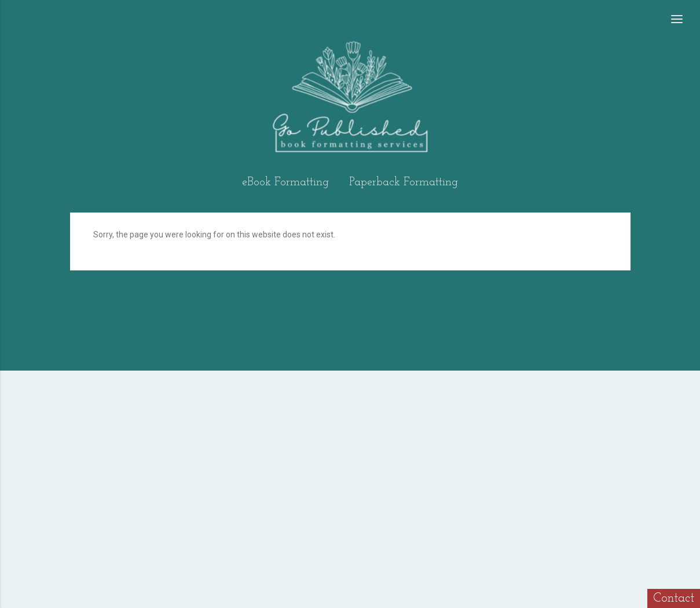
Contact (674, 598)
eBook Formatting (285, 182)
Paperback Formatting (404, 182)
